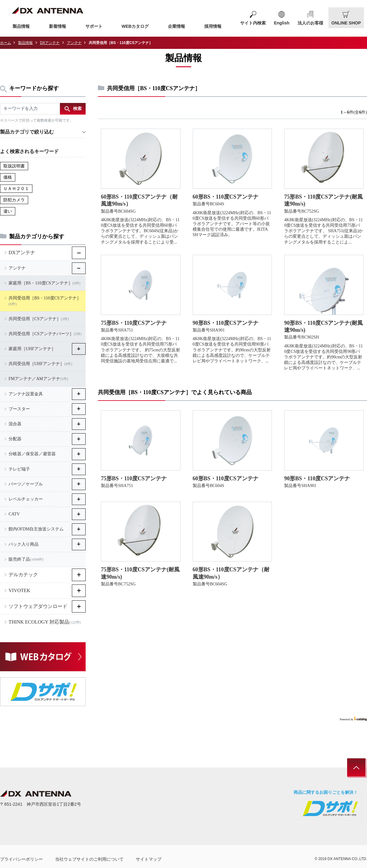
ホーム (6, 43)
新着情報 (57, 26)
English (282, 23)
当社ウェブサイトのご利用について (89, 859)
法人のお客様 (310, 23)
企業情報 (176, 26)
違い (8, 211)
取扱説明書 (14, 166)
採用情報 (213, 26)
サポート (94, 26)
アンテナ (74, 43)
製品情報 (21, 26)
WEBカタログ (135, 26)
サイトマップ (149, 859)
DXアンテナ (50, 43)
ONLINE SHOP (346, 23)
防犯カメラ (14, 200)
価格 (8, 177)
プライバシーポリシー (21, 859)
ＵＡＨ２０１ (16, 189)
